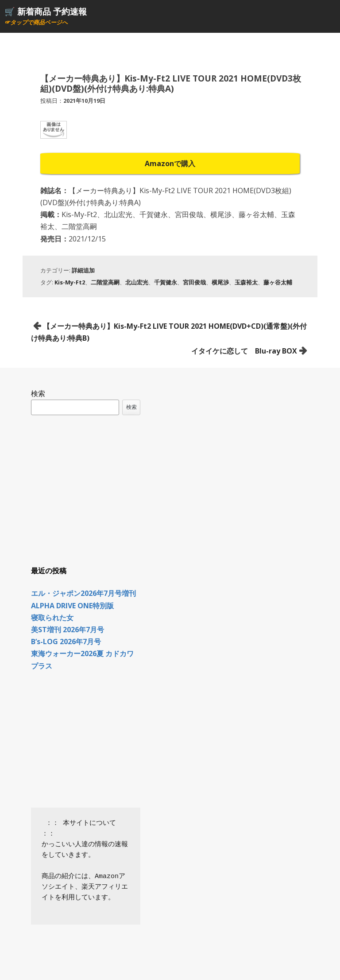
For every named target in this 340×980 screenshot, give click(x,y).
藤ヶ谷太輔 (278, 282)
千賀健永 (166, 282)
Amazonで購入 (170, 163)
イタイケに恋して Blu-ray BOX (244, 351)
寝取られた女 (52, 618)
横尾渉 (220, 282)
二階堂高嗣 (105, 282)
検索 (38, 393)
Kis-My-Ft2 (70, 282)
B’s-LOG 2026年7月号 (66, 642)
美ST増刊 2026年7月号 (68, 630)
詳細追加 (83, 270)
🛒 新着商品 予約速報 (46, 11)
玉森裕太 (246, 282)
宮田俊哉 (194, 282)
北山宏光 (137, 282)
